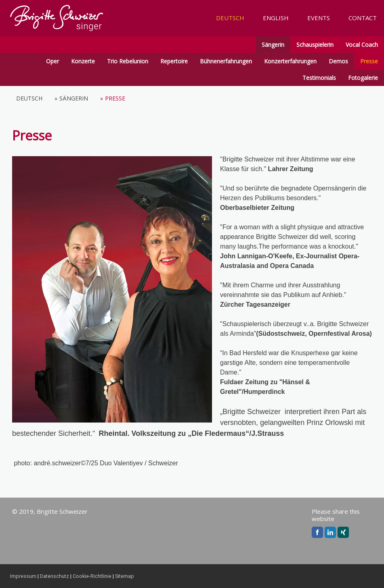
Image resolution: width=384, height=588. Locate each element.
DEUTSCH (230, 18)
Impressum (23, 576)
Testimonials (319, 78)
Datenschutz (55, 576)
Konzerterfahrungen (290, 61)
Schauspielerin (315, 45)
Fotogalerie (363, 78)
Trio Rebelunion (128, 61)
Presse (369, 61)
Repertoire (174, 61)
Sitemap (125, 576)
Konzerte (83, 61)
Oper (52, 61)
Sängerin (273, 45)
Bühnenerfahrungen (226, 61)
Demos (338, 61)
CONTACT (363, 18)
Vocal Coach (362, 45)
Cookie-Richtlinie (92, 576)
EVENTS (319, 18)
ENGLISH (276, 18)
